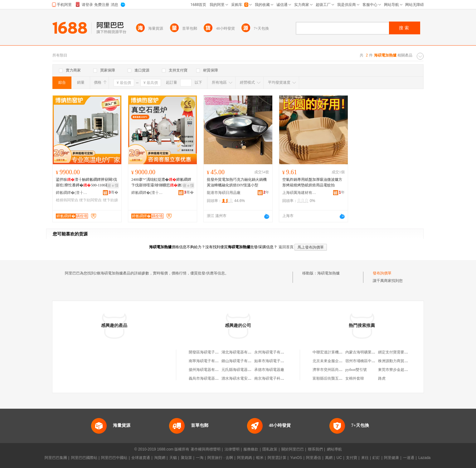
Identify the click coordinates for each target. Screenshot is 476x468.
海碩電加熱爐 (328, 273)
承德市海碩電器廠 (269, 370)
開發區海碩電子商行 (206, 352)
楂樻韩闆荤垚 (67, 200)
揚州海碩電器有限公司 (207, 370)
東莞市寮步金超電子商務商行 (402, 370)
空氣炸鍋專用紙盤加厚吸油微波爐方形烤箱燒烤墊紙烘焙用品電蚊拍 (312, 182)
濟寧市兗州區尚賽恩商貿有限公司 (341, 370)
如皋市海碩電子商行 (271, 361)
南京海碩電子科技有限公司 (277, 378)
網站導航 (334, 449)
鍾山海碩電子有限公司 (240, 361)
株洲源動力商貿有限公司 (399, 361)
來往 (365, 458)
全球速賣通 (141, 458)
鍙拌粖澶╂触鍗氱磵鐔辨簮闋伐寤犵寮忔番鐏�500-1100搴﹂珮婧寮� (86, 183)
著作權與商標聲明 (206, 449)
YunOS (296, 458)
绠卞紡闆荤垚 (90, 200)
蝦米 (260, 458)
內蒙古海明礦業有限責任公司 (370, 352)
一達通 (409, 458)
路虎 (382, 378)
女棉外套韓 (355, 378)
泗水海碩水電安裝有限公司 (244, 378)
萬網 (329, 458)
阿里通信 (313, 458)
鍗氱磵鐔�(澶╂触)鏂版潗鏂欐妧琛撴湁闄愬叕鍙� (73, 193)
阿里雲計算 (277, 458)
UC (339, 458)
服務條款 (251, 449)
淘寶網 (160, 458)
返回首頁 (286, 247)
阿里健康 (391, 458)
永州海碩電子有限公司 (273, 352)
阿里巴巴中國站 (114, 458)
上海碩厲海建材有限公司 (299, 193)
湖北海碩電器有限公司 (240, 352)
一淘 (200, 458)
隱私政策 (270, 449)
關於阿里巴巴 (293, 449)
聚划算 (187, 458)
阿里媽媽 (245, 458)
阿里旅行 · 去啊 (220, 458)
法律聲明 (232, 449)
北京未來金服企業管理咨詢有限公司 (342, 361)
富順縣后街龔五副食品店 (333, 378)
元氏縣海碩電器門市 (238, 370)
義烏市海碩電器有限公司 (209, 378)
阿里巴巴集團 (56, 458)
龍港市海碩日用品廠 (224, 193)
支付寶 (352, 458)
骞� (113, 192)
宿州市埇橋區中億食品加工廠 (370, 361)
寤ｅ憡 (113, 185)
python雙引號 (356, 370)
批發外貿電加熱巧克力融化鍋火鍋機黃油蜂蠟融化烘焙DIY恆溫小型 (237, 182)
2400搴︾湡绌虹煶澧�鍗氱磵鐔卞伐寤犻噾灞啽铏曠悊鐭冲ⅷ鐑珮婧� (162, 183)
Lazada (424, 458)
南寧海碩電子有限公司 (207, 361)
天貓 (173, 458)
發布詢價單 (382, 273)
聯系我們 (315, 449)
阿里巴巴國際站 (84, 458)
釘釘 (376, 458)
